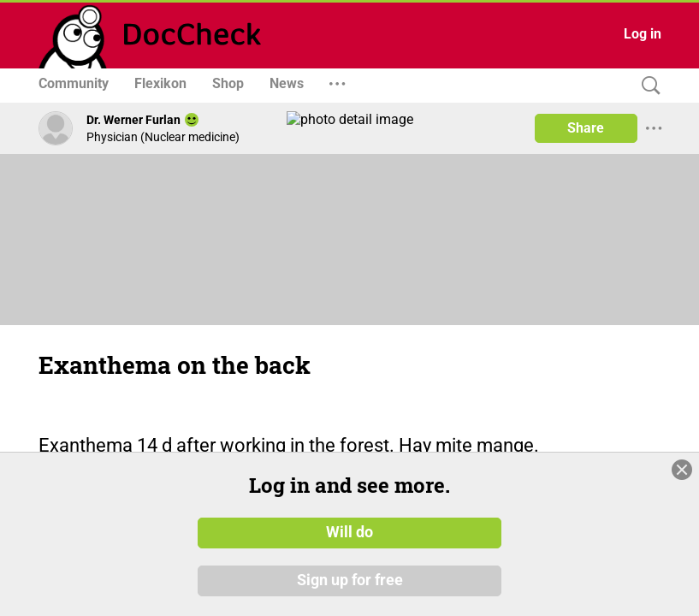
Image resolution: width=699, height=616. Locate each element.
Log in (643, 34)
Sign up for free (350, 581)
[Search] (647, 86)
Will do (349, 533)
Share (586, 128)
